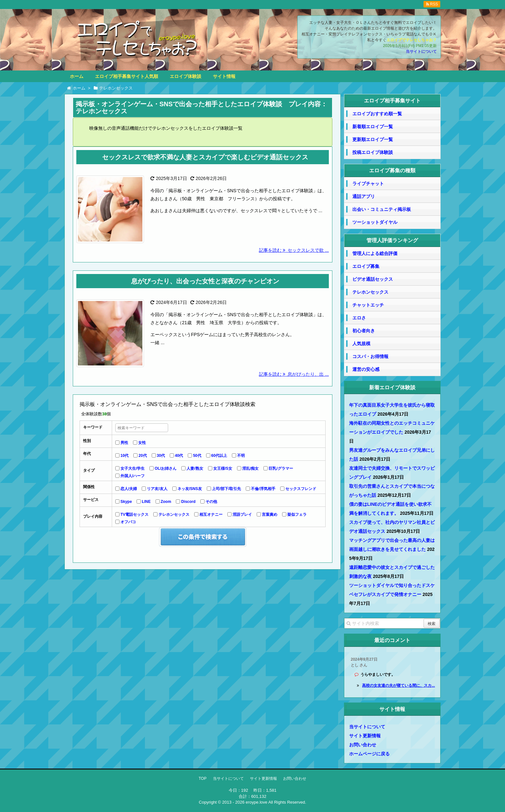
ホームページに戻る (369, 754)
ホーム (77, 76)
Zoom (166, 502)
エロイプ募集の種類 (392, 170)
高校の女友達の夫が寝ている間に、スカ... (398, 685)
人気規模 (361, 344)
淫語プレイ (242, 515)
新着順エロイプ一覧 (373, 127)
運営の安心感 (366, 369)
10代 (124, 456)
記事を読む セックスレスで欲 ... (294, 250)
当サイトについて (421, 52)
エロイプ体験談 (186, 76)
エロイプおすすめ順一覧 (377, 114)
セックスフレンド (301, 489)
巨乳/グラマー (281, 468)
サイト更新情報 (365, 736)
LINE (146, 502)
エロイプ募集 (366, 266)
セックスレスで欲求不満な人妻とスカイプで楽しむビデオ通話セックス (205, 157)
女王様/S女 (223, 468)
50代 (197, 456)
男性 (124, 443)
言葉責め (270, 515)
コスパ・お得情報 (370, 356)
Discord (188, 502)
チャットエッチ (368, 305)
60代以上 (219, 456)
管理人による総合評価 (375, 253)
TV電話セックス (134, 515)
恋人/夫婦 (129, 489)
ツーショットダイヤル (375, 222)
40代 (179, 456)
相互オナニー (211, 515)
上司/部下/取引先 (227, 489)
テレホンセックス (174, 515)
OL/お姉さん (166, 468)
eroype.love (257, 802)
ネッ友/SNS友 (190, 489)
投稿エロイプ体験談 (373, 152)
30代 (161, 456)
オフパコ (128, 522)
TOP (203, 779)
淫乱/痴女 (250, 468)
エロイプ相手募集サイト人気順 (127, 76)
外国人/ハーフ (133, 476)
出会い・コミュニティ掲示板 (382, 209)
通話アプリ (364, 196)
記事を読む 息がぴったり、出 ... (294, 374)
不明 (241, 456)
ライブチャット (368, 184)
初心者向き (364, 331)
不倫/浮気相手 (263, 489)
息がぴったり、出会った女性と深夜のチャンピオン (205, 281)
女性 (142, 443)
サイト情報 (224, 76)
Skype (126, 502)
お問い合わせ (363, 745)
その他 (211, 502)
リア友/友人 (157, 489)
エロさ (359, 318)
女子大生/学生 (133, 468)
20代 (143, 456)
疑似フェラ (297, 515)
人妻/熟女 (195, 468)
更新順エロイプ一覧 (373, 139)
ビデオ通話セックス (373, 279)
